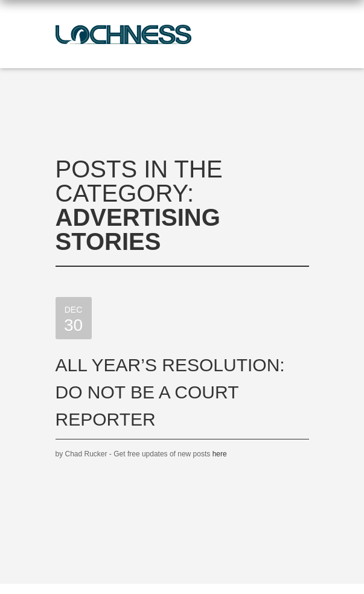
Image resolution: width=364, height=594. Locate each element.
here (220, 454)
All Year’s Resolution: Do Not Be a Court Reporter (170, 392)
